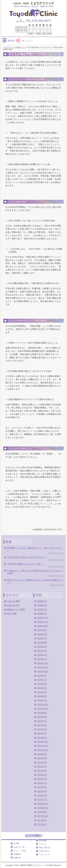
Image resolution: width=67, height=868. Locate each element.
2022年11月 (43, 746)
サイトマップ (44, 855)
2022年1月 (42, 779)
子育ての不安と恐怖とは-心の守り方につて (27, 557)
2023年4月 (42, 725)
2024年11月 (43, 667)
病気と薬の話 (44, 847)
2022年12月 (43, 742)
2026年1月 (42, 614)
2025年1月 (42, 659)
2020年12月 (43, 804)
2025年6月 (42, 643)
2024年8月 (42, 676)
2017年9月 (42, 820)
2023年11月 (43, 705)
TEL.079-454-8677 (38, 21)
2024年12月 (43, 663)
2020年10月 (43, 808)
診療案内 (17, 854)
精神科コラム (13, 610)
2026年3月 (42, 605)
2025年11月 (43, 622)
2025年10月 (43, 626)
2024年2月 (42, 696)
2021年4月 (42, 791)
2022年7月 (42, 762)
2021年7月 (42, 783)
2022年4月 (42, 771)
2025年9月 (42, 630)
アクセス (43, 844)
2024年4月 (42, 688)
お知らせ (11, 601)
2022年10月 (43, 750)
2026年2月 (42, 610)
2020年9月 (42, 812)
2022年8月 (42, 758)
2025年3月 (42, 651)
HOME (17, 843)
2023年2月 (42, 733)
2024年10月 (43, 672)
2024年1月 (42, 700)
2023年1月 (42, 738)
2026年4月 (42, 601)
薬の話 (10, 614)
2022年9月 (42, 754)
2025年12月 (43, 618)
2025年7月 (42, 638)
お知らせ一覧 (19, 847)
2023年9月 (42, 713)
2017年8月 (42, 824)
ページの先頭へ (33, 836)
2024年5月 (42, 684)
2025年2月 (42, 655)
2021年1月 (42, 800)
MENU (20, 40)
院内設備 (43, 840)
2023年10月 (43, 709)
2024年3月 (42, 692)
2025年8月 (42, 634)
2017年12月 (43, 816)
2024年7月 (42, 680)
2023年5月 (42, 721)
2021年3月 (42, 795)
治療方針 (17, 858)
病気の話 (11, 605)
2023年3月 (42, 729)
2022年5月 (42, 767)
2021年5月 (42, 787)
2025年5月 (42, 647)
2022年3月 (42, 775)
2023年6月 (42, 717)
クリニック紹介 (20, 851)
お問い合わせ (44, 851)
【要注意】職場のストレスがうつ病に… (25, 564)
